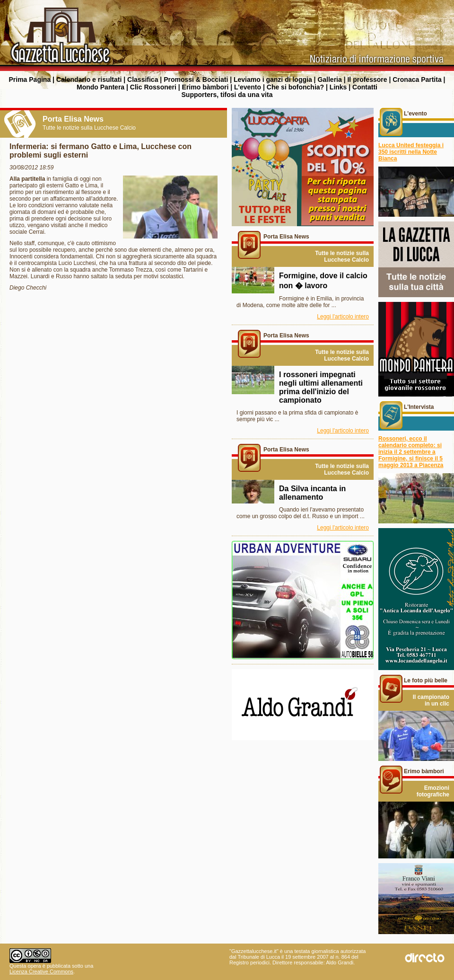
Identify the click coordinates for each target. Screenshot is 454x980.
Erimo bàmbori (205, 87)
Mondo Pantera (100, 87)
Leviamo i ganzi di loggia (273, 79)
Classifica (143, 79)
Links (338, 87)
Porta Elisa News (286, 237)
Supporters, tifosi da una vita (227, 95)
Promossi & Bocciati (196, 79)
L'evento (248, 87)
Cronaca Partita (417, 79)
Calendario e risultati (89, 79)
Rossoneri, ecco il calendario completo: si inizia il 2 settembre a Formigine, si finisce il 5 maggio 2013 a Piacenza (411, 452)
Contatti (365, 87)
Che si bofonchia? (295, 87)
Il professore (367, 79)
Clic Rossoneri (153, 87)
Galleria (329, 79)
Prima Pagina (30, 79)
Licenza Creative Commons (41, 971)
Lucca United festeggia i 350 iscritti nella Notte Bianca (411, 152)
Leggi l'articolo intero (343, 317)
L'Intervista (419, 407)
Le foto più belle (426, 680)
